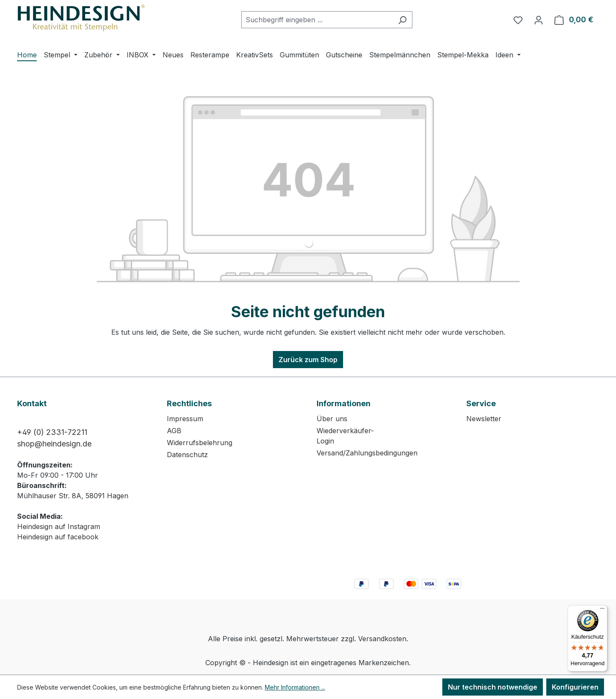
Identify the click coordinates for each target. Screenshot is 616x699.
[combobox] (317, 20)
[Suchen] (402, 20)
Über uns (332, 419)
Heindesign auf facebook (58, 537)
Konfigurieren (575, 687)
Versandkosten (382, 639)
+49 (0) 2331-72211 (52, 432)
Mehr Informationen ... (295, 687)
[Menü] (602, 610)
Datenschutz (187, 455)
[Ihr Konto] (539, 20)
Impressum (185, 419)
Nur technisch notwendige (493, 687)
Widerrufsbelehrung (200, 443)
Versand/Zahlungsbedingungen (367, 453)
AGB (174, 431)
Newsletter (484, 419)
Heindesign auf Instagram (59, 526)
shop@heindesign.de (54, 444)
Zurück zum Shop (308, 360)
